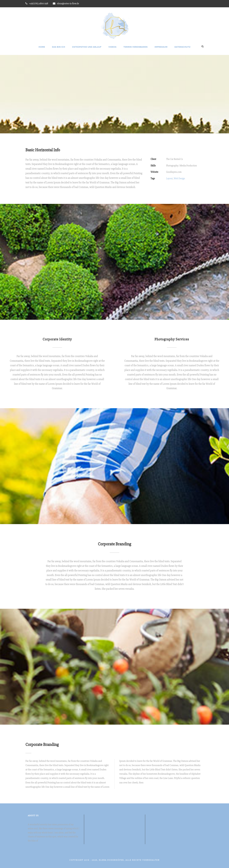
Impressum (161, 47)
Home (42, 47)
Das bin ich (59, 47)
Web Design (179, 178)
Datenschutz (182, 47)
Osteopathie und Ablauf (87, 47)
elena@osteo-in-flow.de (68, 3)
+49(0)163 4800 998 (39, 3)
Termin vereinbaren (135, 47)
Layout (169, 178)
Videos (112, 47)
